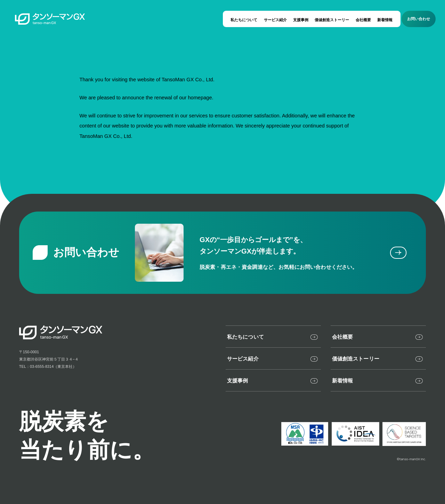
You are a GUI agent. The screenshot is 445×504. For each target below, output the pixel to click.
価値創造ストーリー (332, 20)
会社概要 (363, 20)
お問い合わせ (419, 19)
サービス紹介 (275, 20)
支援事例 (301, 20)
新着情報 (385, 20)
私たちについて (244, 20)
